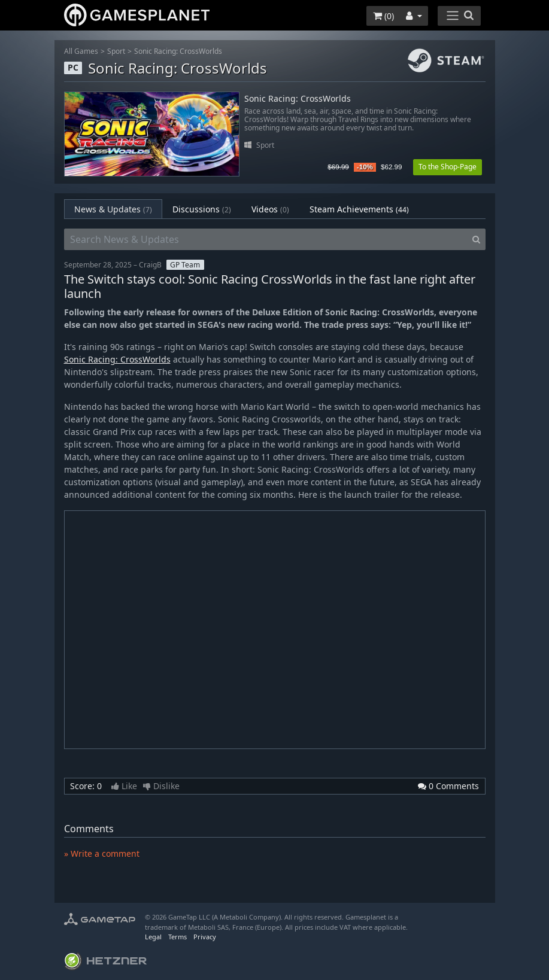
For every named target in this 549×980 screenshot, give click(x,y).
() (383, 16)
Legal (153, 937)
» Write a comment (102, 853)
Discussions (202, 209)
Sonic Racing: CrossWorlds (178, 51)
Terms (178, 937)
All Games (81, 51)
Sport (116, 51)
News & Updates (113, 209)
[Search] (476, 239)
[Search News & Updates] (266, 239)
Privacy (205, 937)
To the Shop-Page (448, 167)
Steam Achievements (359, 209)
